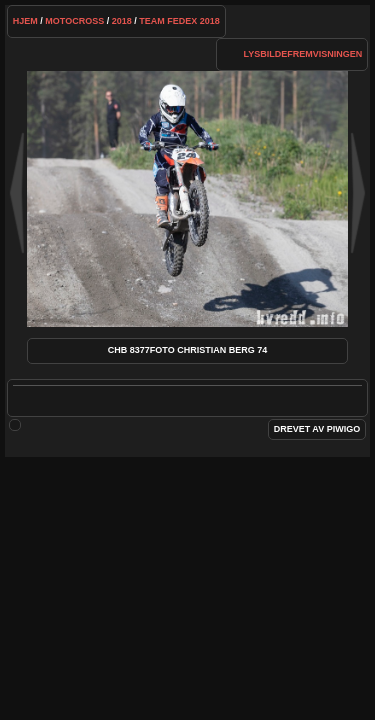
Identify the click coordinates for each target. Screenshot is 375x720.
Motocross (74, 21)
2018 (122, 21)
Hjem (25, 21)
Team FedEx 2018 (179, 21)
